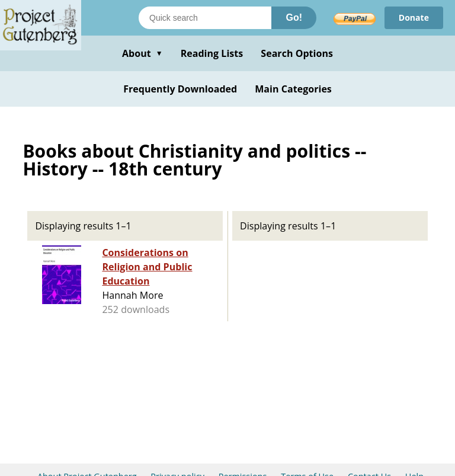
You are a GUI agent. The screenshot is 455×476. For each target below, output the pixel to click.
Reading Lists (212, 53)
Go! (294, 17)
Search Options (297, 53)
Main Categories (293, 89)
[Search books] (205, 18)
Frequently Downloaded (180, 89)
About (142, 53)
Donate (414, 17)
